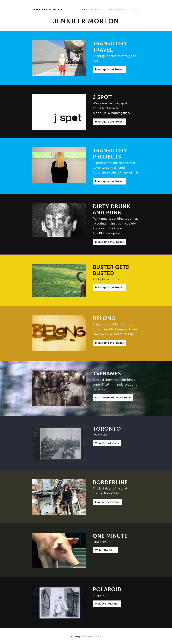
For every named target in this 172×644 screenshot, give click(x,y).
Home (84, 9)
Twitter (131, 10)
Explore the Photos (107, 502)
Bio (91, 9)
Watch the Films (105, 550)
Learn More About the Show (113, 398)
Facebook (134, 10)
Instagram (138, 10)
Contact (99, 9)
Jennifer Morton (48, 10)
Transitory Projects (116, 9)
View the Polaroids (107, 443)
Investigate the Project (109, 69)
